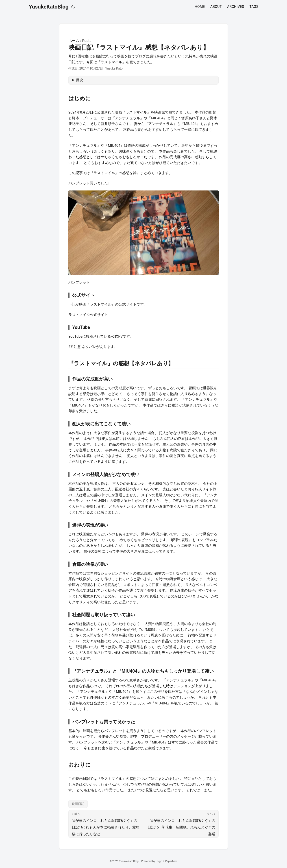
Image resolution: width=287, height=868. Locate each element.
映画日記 (78, 804)
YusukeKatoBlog (49, 7)
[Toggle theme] (73, 7)
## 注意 (75, 347)
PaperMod (171, 861)
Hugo (159, 861)
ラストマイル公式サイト (88, 315)
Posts (87, 41)
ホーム (74, 41)
